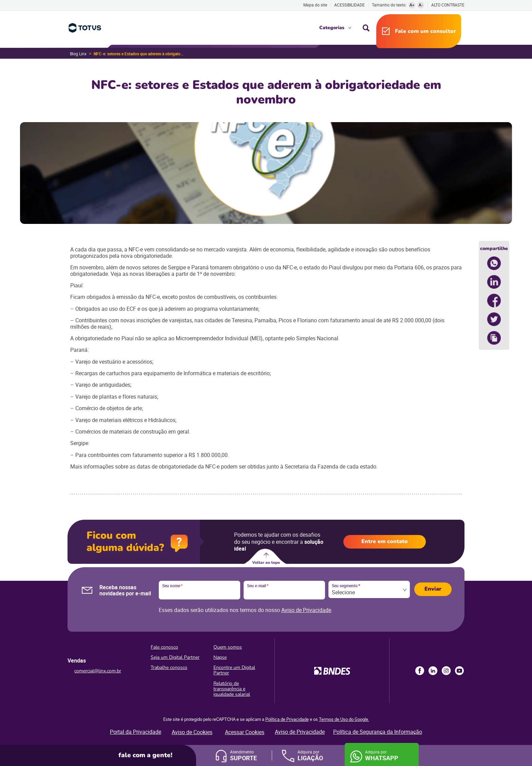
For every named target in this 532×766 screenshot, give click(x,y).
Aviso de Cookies (192, 732)
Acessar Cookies (245, 732)
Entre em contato (385, 541)
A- (421, 5)
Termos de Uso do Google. (344, 719)
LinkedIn (433, 671)
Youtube (459, 671)
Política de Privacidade (287, 719)
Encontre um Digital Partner (234, 670)
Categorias (332, 28)
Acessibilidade (349, 5)
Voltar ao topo (266, 562)
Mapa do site (315, 5)
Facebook (420, 671)
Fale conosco (164, 647)
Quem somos (228, 647)
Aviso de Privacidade (306, 610)
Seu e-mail (258, 586)
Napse (220, 657)
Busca (366, 28)
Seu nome (172, 586)
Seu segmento (346, 586)
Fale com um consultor (425, 31)
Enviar (433, 589)
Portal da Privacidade (136, 732)
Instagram (446, 671)
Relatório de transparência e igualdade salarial (232, 689)
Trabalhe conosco (169, 667)
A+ (412, 5)
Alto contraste (448, 5)
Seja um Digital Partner (175, 657)
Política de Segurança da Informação (378, 732)
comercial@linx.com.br (98, 671)
